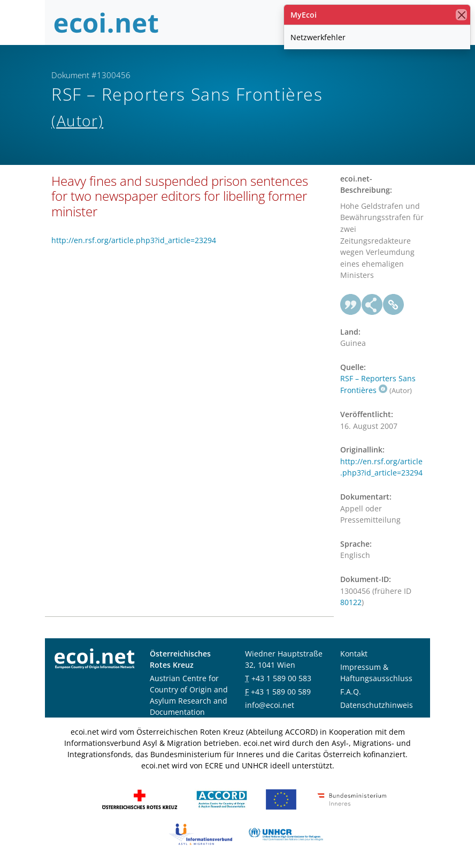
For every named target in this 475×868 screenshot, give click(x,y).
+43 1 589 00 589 (281, 692)
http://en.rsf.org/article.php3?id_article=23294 (134, 240)
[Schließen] (461, 15)
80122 (351, 602)
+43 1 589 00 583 (281, 678)
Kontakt (354, 654)
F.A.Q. (351, 692)
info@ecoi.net (270, 705)
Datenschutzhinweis (377, 705)
